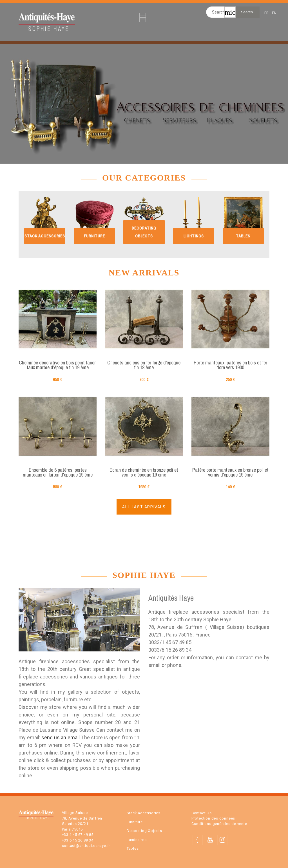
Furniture (94, 236)
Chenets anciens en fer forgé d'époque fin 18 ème (144, 365)
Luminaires (137, 840)
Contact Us (202, 813)
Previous (5, 102)
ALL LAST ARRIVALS (144, 507)
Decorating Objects (144, 831)
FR (266, 13)
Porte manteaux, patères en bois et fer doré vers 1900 (230, 365)
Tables (243, 236)
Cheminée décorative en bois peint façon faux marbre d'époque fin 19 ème (58, 365)
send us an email (61, 737)
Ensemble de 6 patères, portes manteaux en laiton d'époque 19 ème (58, 472)
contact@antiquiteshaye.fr (86, 846)
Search (247, 12)
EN (274, 13)
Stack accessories (45, 236)
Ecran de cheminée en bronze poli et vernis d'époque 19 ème (144, 472)
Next (283, 102)
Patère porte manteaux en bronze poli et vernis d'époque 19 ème (230, 472)
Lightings (194, 236)
